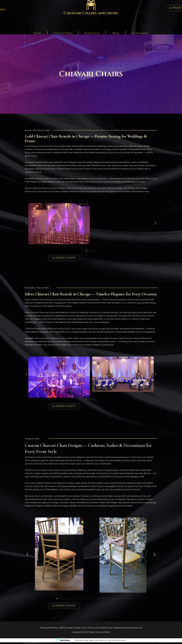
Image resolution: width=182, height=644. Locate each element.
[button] (27, 223)
